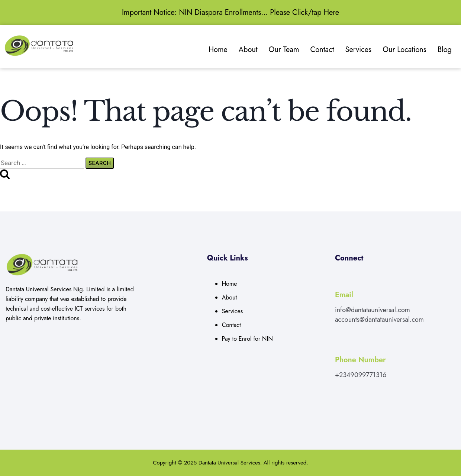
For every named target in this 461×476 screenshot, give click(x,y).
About (248, 50)
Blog (445, 50)
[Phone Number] (339, 343)
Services (359, 50)
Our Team (284, 50)
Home (218, 50)
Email (344, 295)
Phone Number (360, 360)
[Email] (339, 278)
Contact (322, 50)
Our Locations (404, 50)
